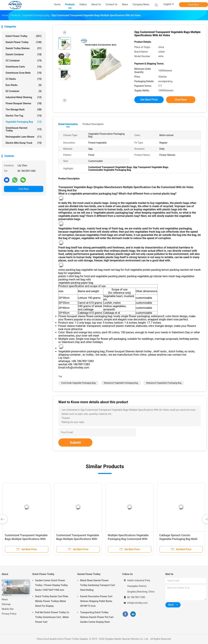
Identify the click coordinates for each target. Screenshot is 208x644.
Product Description (93, 124)
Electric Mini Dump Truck (24, 143)
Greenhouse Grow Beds (24, 73)
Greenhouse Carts (24, 67)
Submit (75, 442)
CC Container (24, 61)
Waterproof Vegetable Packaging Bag (121, 383)
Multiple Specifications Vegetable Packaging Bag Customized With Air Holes (128, 539)
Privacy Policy (9, 614)
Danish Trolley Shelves (24, 48)
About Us (7, 595)
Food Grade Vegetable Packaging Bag (78, 383)
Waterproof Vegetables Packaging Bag (164, 383)
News (5, 599)
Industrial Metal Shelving (24, 97)
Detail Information (68, 124)
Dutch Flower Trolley (24, 36)
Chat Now (194, 5)
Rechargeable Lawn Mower (24, 137)
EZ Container (24, 91)
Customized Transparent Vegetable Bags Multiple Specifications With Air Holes (26, 539)
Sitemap (6, 604)
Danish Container (24, 54)
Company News (141, 4)
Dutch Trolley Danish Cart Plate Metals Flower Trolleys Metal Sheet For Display (52, 601)
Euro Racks (24, 85)
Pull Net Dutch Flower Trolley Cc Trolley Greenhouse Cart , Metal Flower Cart (52, 617)
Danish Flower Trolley (24, 42)
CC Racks (24, 79)
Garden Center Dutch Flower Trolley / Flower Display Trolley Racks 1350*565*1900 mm (51, 585)
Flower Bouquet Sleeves (24, 103)
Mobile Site (8, 609)
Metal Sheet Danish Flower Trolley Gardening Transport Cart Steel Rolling (98, 585)
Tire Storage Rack (24, 110)
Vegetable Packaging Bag (24, 122)
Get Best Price (149, 100)
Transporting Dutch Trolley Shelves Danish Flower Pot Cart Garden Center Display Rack (97, 617)
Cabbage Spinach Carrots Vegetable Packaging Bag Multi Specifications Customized (178, 539)
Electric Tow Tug (24, 116)
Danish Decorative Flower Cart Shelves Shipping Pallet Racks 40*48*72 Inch (96, 601)
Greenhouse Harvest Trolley (24, 129)
